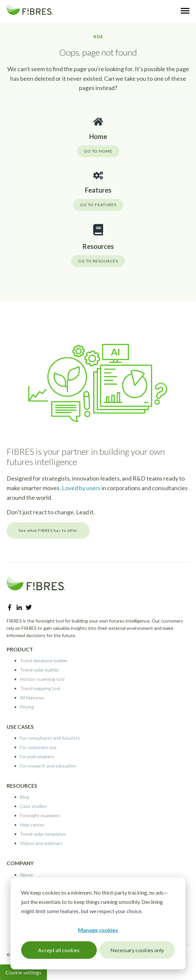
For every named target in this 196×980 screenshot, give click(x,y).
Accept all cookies (59, 950)
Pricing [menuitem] (27, 707)
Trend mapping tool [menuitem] (40, 688)
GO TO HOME (98, 151)
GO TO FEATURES (98, 205)
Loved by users (81, 488)
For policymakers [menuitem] (37, 756)
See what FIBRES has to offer (48, 530)
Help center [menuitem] (32, 825)
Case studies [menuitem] (33, 806)
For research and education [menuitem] (48, 766)
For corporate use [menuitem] (38, 747)
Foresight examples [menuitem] (40, 815)
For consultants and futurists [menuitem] (50, 738)
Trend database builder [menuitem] (44, 660)
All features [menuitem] (32, 698)
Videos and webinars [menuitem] (41, 843)
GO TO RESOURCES (98, 261)
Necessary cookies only (137, 950)
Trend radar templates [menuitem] (43, 834)
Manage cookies (98, 930)
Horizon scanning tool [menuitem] (42, 679)
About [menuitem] (26, 875)
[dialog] (98, 923)
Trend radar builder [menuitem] (39, 670)
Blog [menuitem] (24, 797)
